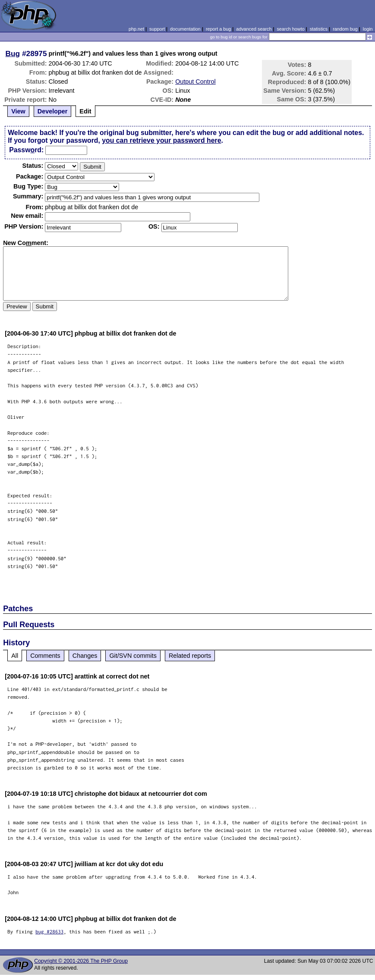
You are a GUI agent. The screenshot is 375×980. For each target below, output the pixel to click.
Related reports (190, 656)
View (18, 111)
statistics (319, 29)
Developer (53, 111)
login (368, 29)
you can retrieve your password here (161, 140)
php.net (136, 29)
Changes (85, 656)
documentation (185, 29)
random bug (345, 29)
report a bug (218, 29)
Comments (45, 656)
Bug (13, 53)
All (15, 656)
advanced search (254, 29)
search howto (290, 29)
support (157, 29)
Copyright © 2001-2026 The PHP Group (81, 961)
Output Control (195, 82)
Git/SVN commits (133, 656)
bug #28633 (49, 931)
